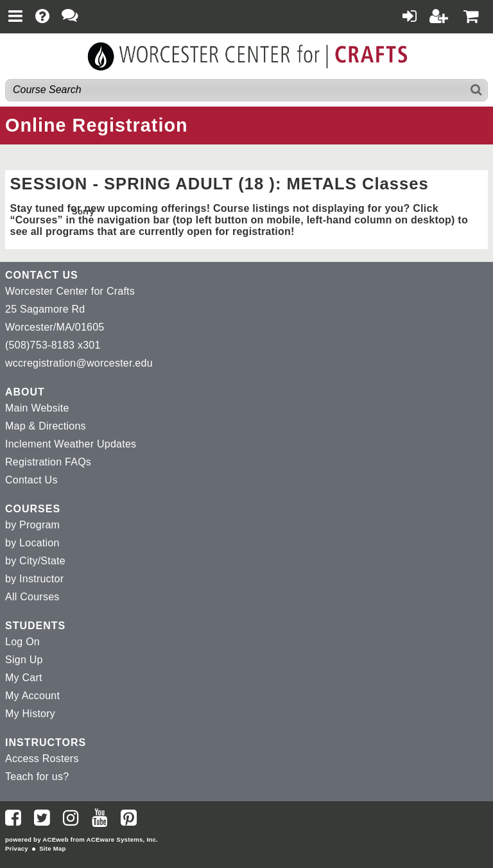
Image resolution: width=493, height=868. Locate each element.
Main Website (37, 408)
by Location (32, 543)
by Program (32, 525)
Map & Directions (46, 426)
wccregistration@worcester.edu (79, 363)
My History (30, 714)
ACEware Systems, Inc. (122, 839)
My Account (32, 696)
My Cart (24, 678)
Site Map (52, 848)
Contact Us (31, 480)
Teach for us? (37, 777)
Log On (22, 642)
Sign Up (24, 660)
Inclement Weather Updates (71, 444)
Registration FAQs (48, 462)
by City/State (35, 561)
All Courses (32, 597)
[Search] (477, 90)
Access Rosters (42, 759)
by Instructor (34, 579)
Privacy (17, 848)
